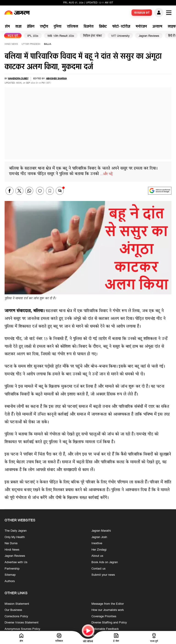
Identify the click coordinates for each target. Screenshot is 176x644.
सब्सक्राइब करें (142, 13)
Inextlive (97, 544)
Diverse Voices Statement (22, 623)
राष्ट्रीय (44, 27)
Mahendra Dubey (18, 79)
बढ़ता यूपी (13, 36)
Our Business (13, 610)
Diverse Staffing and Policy (109, 623)
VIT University (120, 36)
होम (7, 27)
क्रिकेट (103, 27)
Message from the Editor (108, 604)
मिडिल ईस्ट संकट (93, 36)
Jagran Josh (99, 537)
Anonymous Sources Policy (22, 629)
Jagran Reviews (149, 36)
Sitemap (10, 575)
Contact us (98, 569)
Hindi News (11, 44)
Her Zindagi (99, 550)
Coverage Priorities (104, 617)
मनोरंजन (141, 27)
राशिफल (73, 27)
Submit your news (103, 575)
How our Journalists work (108, 610)
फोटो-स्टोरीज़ (121, 27)
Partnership (12, 569)
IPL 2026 (33, 36)
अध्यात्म (157, 27)
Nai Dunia (11, 544)
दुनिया (58, 27)
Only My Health (15, 537)
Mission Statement (17, 604)
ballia (48, 44)
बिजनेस (89, 27)
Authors (10, 581)
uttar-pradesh (31, 44)
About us (97, 556)
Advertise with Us (16, 562)
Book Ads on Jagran (105, 562)
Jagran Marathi (101, 531)
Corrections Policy (16, 617)
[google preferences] (160, 191)
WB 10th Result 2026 (61, 36)
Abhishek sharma (56, 79)
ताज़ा (18, 27)
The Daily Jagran (16, 531)
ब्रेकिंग (31, 27)
